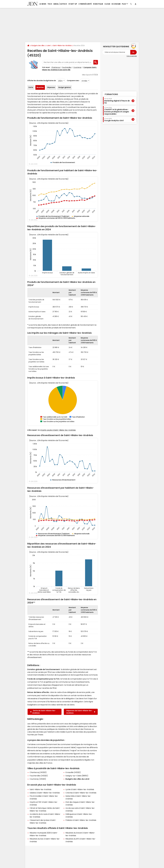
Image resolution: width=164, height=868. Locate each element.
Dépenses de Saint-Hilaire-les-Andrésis (81, 712)
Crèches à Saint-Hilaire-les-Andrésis (81, 793)
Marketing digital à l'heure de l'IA (117, 101)
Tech (50, 4)
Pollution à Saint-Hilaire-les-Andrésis (81, 820)
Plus (125, 4)
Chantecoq (56, 67)
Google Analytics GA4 (114, 120)
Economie (116, 4)
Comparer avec (73, 81)
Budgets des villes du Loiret (77, 779)
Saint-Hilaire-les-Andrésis (62, 46)
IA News (43, 4)
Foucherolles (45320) (39, 776)
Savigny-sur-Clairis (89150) (77, 776)
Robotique (98, 4)
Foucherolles (67, 67)
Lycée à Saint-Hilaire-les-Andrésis (80, 789)
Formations (111, 94)
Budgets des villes (38, 46)
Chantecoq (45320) (38, 772)
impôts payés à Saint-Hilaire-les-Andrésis (58, 430)
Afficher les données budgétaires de (42, 81)
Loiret (49, 46)
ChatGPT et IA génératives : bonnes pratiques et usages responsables (117, 111)
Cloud (107, 4)
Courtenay (77, 67)
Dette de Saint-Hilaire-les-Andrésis (43, 712)
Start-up (73, 4)
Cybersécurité (85, 4)
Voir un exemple (132, 56)
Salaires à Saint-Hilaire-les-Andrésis (45, 793)
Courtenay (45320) (38, 779)
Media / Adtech (60, 4)
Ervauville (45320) (73, 772)
